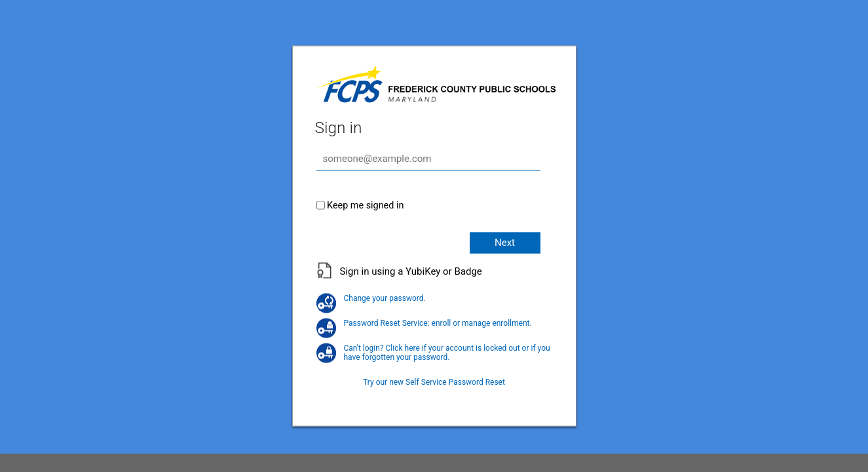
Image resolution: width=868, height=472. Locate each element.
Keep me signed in (365, 205)
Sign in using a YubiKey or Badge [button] (411, 271)
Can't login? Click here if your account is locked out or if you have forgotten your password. (433, 352)
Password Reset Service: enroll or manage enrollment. (424, 323)
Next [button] (505, 242)
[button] (434, 278)
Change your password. (371, 298)
